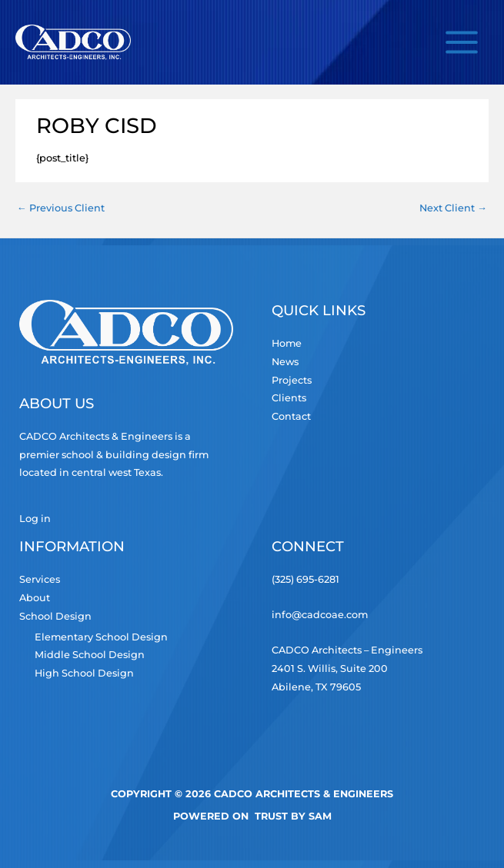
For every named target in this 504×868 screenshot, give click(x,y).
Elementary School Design (101, 637)
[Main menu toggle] (462, 42)
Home (287, 343)
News (285, 362)
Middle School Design (90, 655)
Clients (289, 398)
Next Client (453, 208)
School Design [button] (55, 616)
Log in (35, 519)
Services (40, 579)
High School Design (84, 673)
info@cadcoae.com (320, 615)
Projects (292, 380)
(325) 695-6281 (305, 579)
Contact (291, 416)
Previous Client (61, 208)
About (35, 598)
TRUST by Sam (293, 816)
